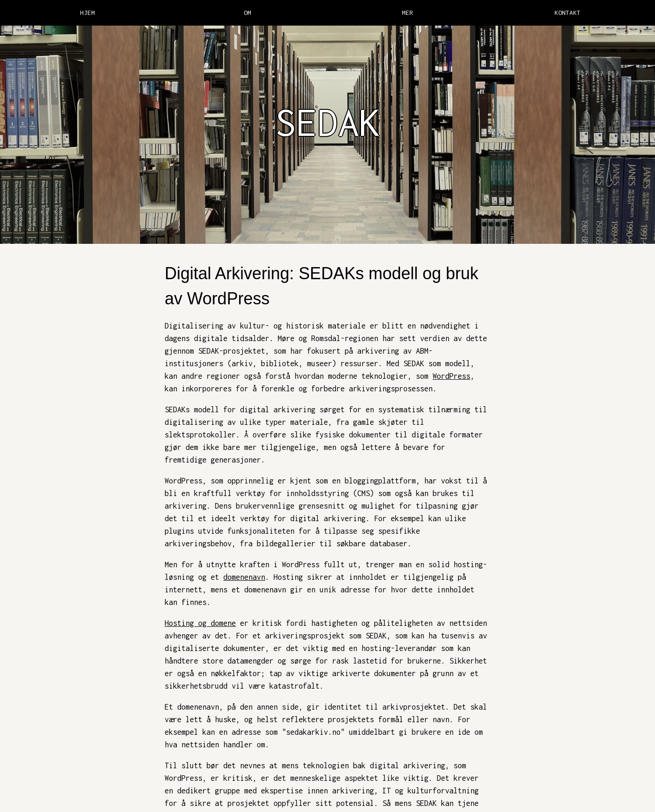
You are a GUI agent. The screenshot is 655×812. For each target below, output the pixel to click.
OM (247, 13)
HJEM (87, 13)
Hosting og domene (200, 623)
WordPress (451, 376)
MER (408, 13)
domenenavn (244, 577)
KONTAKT (568, 13)
